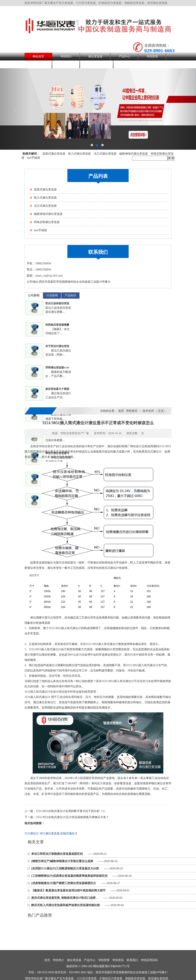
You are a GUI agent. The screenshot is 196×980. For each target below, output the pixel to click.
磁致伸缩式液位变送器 (134, 154)
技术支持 (148, 411)
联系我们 (66, 64)
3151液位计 (32, 833)
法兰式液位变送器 (105, 154)
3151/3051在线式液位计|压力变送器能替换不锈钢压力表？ (72, 817)
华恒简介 (66, 57)
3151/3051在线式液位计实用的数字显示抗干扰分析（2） (71, 811)
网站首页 (38, 57)
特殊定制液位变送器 (47, 222)
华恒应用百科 (97, 64)
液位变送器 (95, 57)
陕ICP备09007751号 (117, 966)
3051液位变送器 (50, 833)
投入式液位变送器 (79, 154)
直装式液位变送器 (54, 154)
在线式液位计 (69, 833)
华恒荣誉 (152, 57)
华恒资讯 (38, 64)
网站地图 (99, 966)
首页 (121, 411)
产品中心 (125, 57)
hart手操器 (34, 158)
